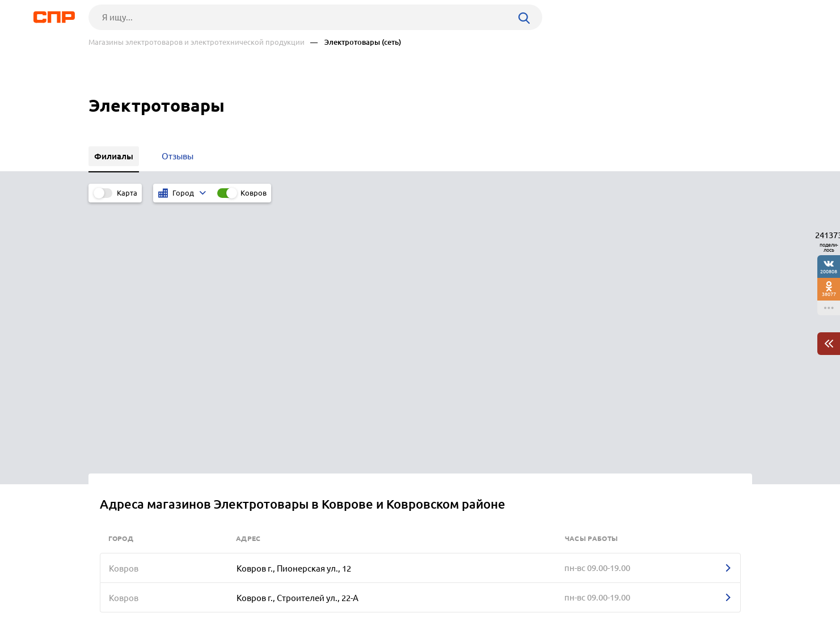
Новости (180, 588)
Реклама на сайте (260, 588)
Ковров (254, 193)
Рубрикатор (109, 588)
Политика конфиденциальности (240, 621)
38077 (829, 294)
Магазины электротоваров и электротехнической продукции (197, 42)
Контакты (343, 588)
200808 (829, 271)
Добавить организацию (701, 587)
